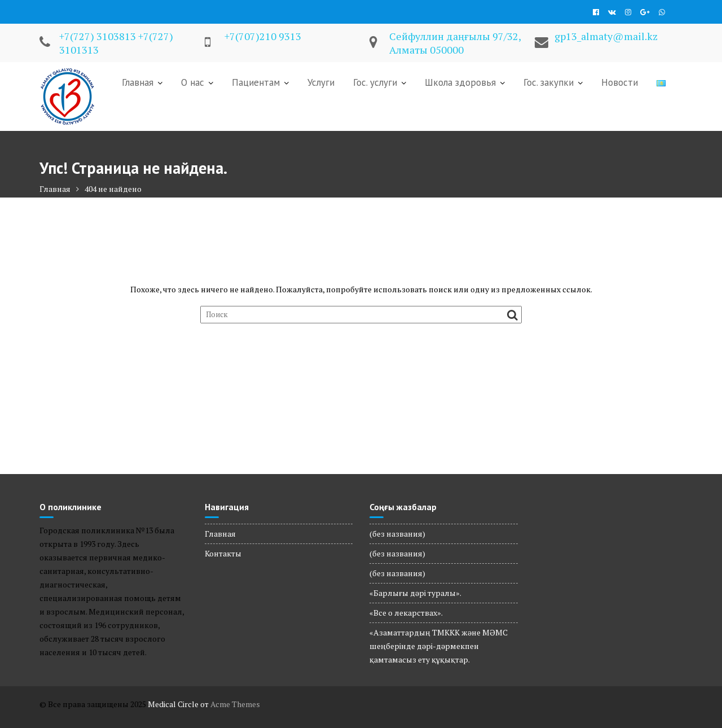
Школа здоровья (460, 82)
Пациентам (256, 82)
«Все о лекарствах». (406, 613)
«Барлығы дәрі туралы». (415, 593)
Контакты (223, 553)
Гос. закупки (549, 82)
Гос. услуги (375, 82)
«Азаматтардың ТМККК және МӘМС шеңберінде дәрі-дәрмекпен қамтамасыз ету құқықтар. (439, 646)
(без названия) (397, 534)
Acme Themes (235, 704)
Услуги (321, 82)
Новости (620, 82)
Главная (138, 82)
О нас (193, 82)
